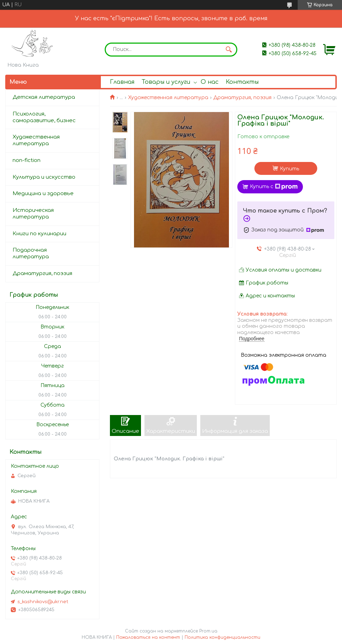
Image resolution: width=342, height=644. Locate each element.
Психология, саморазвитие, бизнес (44, 117)
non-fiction (27, 160)
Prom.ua (208, 631)
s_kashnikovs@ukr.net (43, 602)
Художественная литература (168, 98)
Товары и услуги (166, 82)
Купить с (274, 187)
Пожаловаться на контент (148, 637)
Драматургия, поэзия (242, 98)
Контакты (242, 82)
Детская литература (44, 97)
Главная (122, 82)
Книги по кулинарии (39, 234)
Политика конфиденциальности (222, 637)
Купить (289, 169)
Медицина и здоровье (43, 194)
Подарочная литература (31, 253)
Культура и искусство (44, 177)
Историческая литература (33, 214)
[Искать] (229, 50)
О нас (210, 82)
